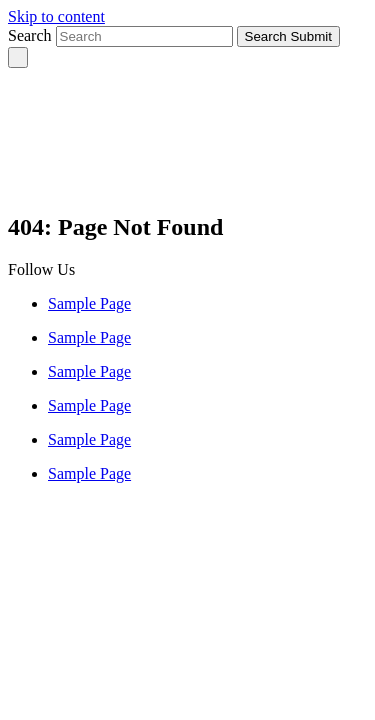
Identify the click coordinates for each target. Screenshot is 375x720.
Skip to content (56, 16)
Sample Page (89, 303)
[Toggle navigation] (18, 57)
